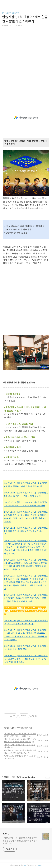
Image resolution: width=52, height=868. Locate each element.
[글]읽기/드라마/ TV (10, 13)
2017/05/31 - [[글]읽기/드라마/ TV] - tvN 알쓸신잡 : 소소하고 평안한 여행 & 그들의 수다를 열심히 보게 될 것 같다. (26, 659)
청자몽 (6, 834)
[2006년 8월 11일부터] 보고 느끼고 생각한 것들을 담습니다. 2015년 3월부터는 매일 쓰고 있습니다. (20, 841)
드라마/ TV (15, 728)
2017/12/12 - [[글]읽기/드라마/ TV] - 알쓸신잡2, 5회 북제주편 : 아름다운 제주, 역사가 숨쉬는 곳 (26, 531)
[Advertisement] (26, 67)
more (48, 777)
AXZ (25, 865)
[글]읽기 (7, 728)
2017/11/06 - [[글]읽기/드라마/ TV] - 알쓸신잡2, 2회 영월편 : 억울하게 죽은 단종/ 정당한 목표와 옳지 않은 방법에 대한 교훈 (26, 598)
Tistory (39, 865)
